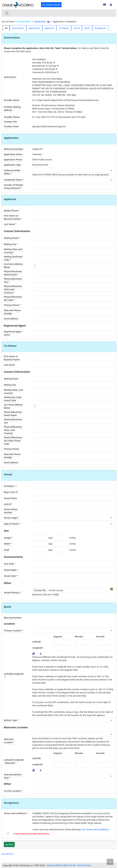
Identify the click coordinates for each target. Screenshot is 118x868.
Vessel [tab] (77, 28)
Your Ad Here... (8, 854)
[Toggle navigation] (7, 13)
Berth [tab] (87, 28)
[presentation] (6, 28)
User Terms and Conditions (95, 829)
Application (40, 21)
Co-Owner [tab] (64, 28)
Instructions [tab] (18, 28)
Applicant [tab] (49, 28)
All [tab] (6, 28)
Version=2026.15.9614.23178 (61, 865)
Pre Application (23, 21)
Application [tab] (34, 28)
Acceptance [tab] (100, 28)
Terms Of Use (84, 865)
